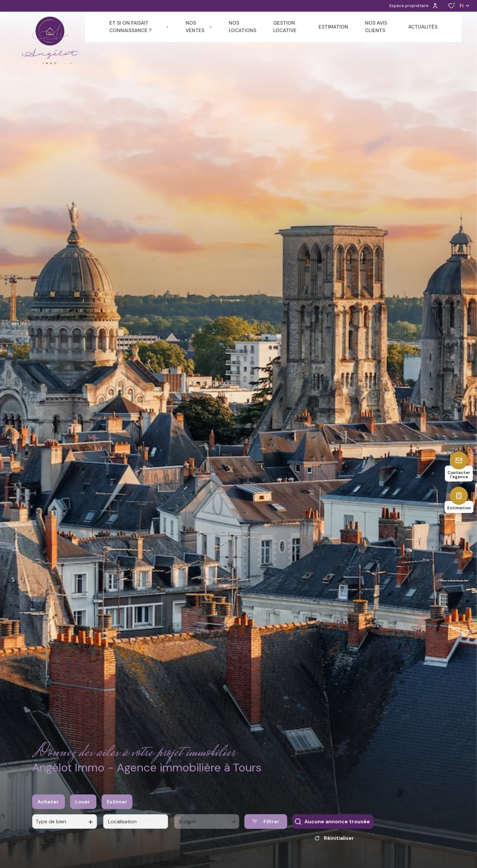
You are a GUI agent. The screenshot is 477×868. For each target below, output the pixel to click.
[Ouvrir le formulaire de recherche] (266, 828)
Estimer (117, 808)
